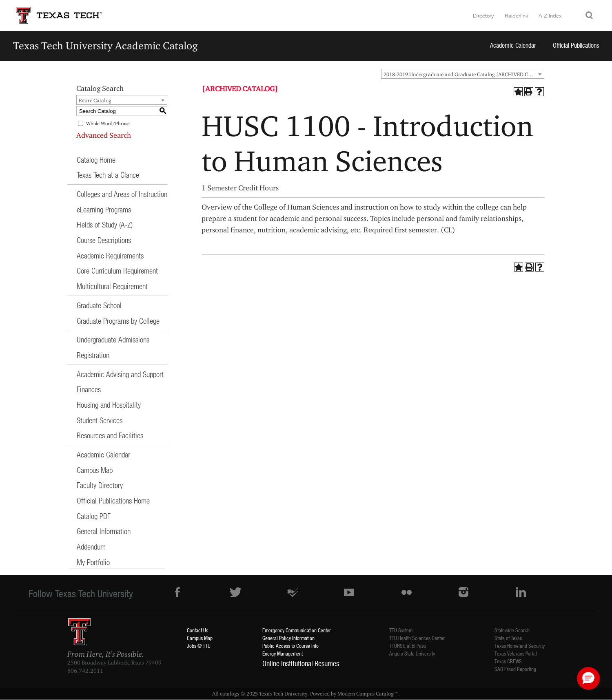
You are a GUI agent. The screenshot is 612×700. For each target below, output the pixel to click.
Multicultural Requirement (112, 286)
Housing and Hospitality (109, 405)
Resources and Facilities (110, 435)
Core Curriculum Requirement (117, 271)
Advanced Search (104, 135)
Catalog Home (96, 160)
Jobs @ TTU (199, 646)
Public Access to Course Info (290, 646)
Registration (93, 355)
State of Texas (508, 638)
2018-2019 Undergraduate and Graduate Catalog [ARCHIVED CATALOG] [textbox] (464, 74)
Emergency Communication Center (297, 630)
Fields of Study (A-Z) (105, 224)
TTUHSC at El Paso (408, 646)
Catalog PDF (94, 516)
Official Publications (576, 45)
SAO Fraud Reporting (515, 669)
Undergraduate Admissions (113, 339)
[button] (588, 678)
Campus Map (95, 470)
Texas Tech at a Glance (108, 175)
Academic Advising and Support (120, 374)
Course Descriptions (104, 240)
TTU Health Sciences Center (417, 638)
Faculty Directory (100, 485)
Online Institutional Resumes (301, 663)
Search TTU (590, 16)
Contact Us (197, 630)
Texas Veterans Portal (516, 653)
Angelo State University (412, 653)
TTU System (401, 630)
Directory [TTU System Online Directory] (483, 15)
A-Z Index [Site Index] (550, 15)
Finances (89, 389)
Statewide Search (512, 630)
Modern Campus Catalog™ (368, 693)
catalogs (229, 693)
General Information (104, 531)
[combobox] (463, 74)
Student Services (100, 420)
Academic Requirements (110, 255)
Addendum (91, 547)
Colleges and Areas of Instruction (122, 194)
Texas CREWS (508, 661)
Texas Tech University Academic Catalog (105, 45)
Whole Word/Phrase (108, 123)
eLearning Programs (104, 209)
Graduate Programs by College (118, 321)
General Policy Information (288, 638)
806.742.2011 (85, 671)
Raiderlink (517, 15)
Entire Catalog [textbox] (95, 100)
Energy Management (283, 653)
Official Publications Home (113, 500)
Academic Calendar (513, 45)
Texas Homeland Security (520, 646)
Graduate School (99, 305)
